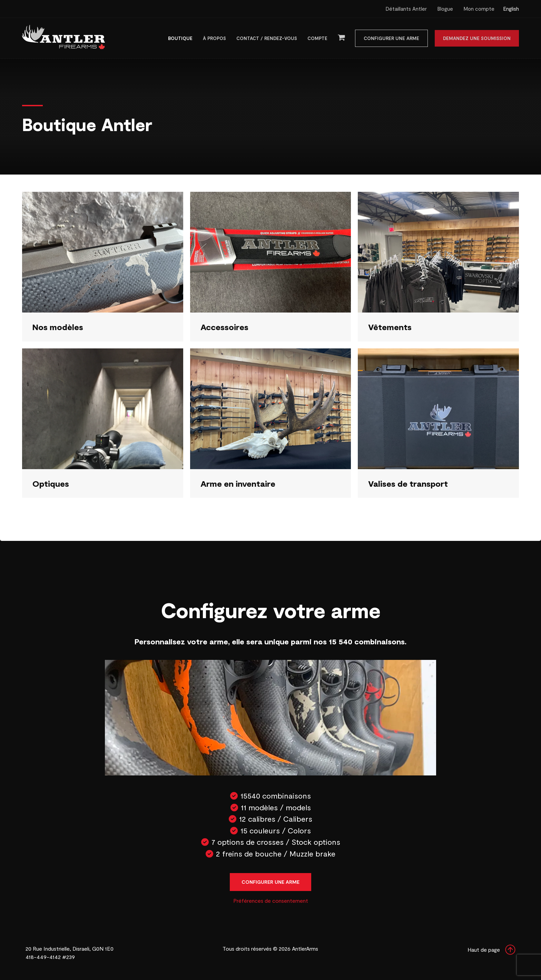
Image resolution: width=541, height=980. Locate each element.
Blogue (445, 9)
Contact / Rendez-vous (267, 38)
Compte (317, 38)
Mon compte (479, 9)
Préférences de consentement (271, 900)
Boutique (180, 38)
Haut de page (491, 950)
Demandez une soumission (477, 38)
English (511, 9)
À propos (214, 38)
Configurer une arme (391, 38)
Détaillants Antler (406, 9)
